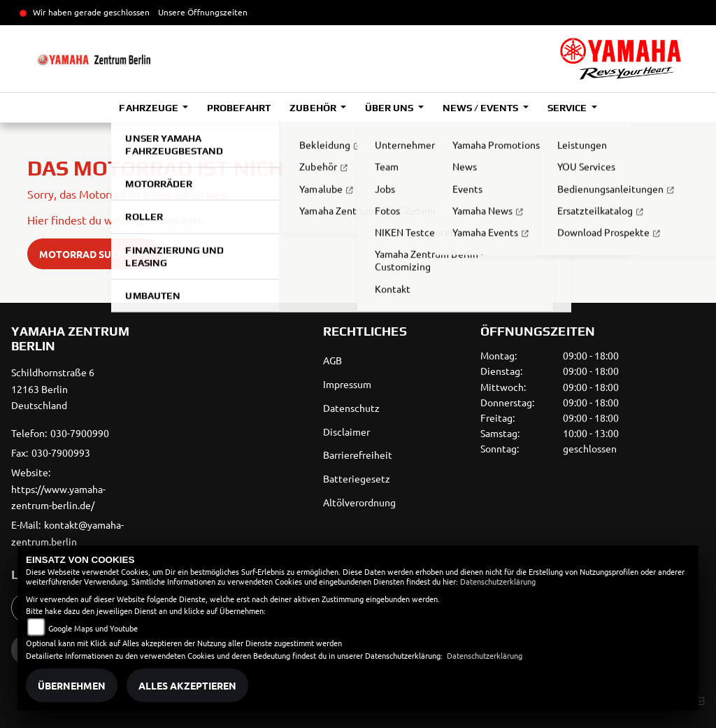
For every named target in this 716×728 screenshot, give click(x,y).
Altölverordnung (359, 502)
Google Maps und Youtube (93, 628)
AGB (332, 360)
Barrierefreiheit (358, 455)
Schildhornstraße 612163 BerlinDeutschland (53, 389)
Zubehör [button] (314, 108)
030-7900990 (80, 433)
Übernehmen (72, 685)
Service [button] (568, 108)
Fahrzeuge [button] (149, 108)
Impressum (347, 384)
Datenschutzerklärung (498, 581)
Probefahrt (239, 108)
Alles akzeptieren (187, 685)
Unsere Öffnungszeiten (203, 12)
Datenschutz (351, 408)
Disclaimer (346, 431)
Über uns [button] (390, 108)
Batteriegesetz (357, 478)
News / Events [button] (481, 108)
